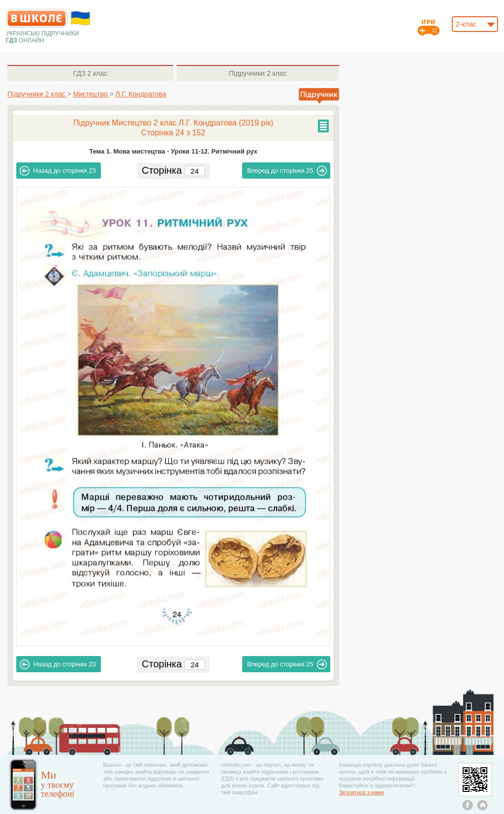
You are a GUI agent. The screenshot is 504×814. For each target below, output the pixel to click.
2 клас (90, 73)
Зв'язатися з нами (362, 792)
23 (58, 171)
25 (287, 171)
